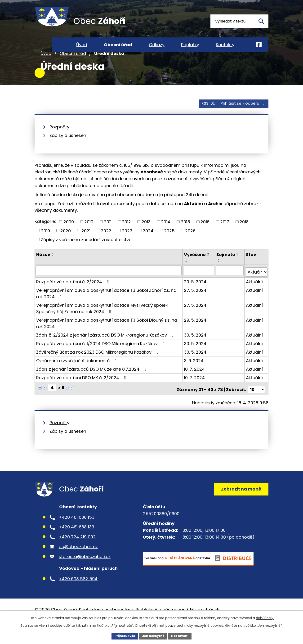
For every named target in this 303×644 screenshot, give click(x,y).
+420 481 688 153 (77, 531)
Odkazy (157, 45)
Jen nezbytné (153, 635)
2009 (69, 236)
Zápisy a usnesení (68, 149)
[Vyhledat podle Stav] (256, 284)
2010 (89, 236)
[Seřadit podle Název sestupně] (53, 269)
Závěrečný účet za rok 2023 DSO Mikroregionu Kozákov (98, 364)
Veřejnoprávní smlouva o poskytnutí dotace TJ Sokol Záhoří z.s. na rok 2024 (106, 306)
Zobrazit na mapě (238, 501)
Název (43, 268)
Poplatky (190, 45)
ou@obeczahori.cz (78, 561)
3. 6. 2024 (194, 373)
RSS (198, 117)
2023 (127, 245)
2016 (205, 236)
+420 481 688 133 (76, 541)
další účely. (265, 617)
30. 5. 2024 (196, 347)
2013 (146, 236)
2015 (185, 236)
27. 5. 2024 (196, 302)
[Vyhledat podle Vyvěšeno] (199, 284)
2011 (108, 236)
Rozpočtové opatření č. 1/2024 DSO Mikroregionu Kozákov (101, 356)
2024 (148, 245)
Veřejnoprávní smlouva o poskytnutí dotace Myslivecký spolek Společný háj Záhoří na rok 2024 (102, 320)
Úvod (46, 68)
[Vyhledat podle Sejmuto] (230, 284)
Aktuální (255, 294)
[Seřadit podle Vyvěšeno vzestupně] (187, 274)
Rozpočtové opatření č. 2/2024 (74, 294)
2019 (45, 245)
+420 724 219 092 (77, 551)
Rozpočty (59, 141)
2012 (126, 236)
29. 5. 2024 (196, 332)
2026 (190, 245)
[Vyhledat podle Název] (109, 284)
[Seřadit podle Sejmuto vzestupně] (219, 274)
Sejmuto (227, 268)
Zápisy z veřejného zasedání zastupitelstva (86, 254)
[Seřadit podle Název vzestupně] (53, 267)
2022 (106, 245)
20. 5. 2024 (196, 294)
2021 (86, 245)
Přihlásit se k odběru (240, 117)
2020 (66, 245)
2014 (166, 236)
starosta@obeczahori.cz (85, 571)
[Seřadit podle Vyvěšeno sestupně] (187, 276)
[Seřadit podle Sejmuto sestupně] (219, 276)
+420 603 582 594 (78, 593)
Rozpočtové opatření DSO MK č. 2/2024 (82, 390)
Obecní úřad (73, 68)
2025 (169, 245)
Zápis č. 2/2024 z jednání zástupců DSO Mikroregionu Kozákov (106, 347)
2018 (244, 236)
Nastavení (183, 635)
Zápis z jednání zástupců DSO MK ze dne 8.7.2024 (92, 381)
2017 (225, 236)
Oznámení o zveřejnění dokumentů (77, 373)
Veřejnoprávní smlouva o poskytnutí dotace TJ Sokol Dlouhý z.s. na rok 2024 (107, 335)
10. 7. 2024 (195, 381)
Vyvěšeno (197, 268)
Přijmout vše (122, 635)
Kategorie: (45, 236)
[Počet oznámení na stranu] (256, 400)
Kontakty (225, 45)
